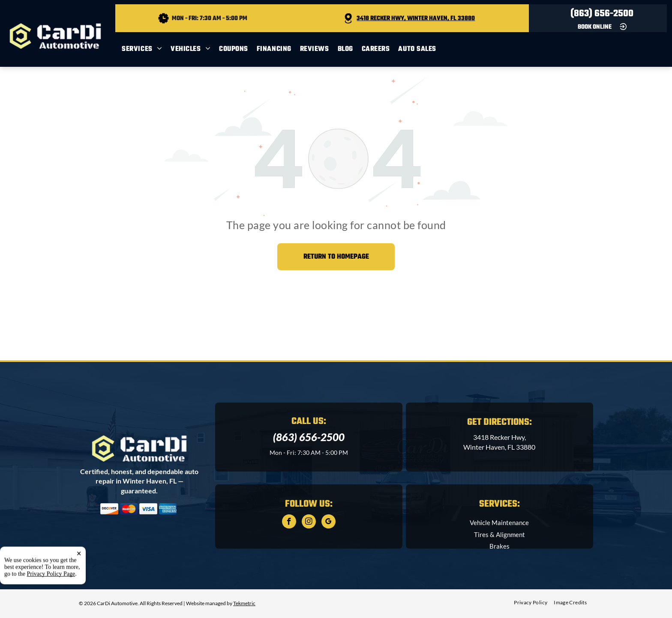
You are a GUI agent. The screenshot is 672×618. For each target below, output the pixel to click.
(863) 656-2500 (602, 14)
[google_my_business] (328, 522)
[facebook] (289, 522)
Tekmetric (244, 603)
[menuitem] (146, 49)
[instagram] (309, 522)
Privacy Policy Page (51, 602)
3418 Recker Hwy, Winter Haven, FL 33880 (416, 19)
